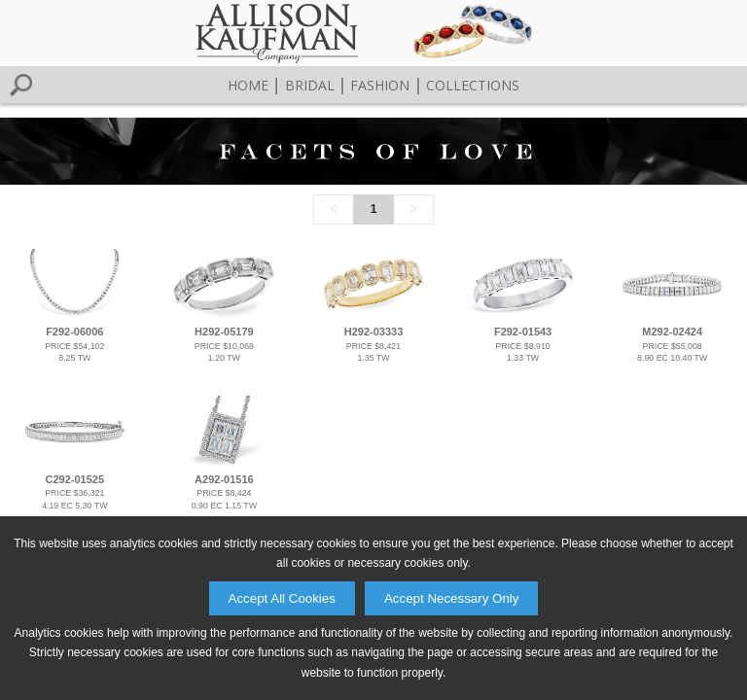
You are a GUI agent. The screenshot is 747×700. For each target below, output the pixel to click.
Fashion (380, 85)
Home (248, 85)
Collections (473, 85)
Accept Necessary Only (452, 598)
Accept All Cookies (282, 598)
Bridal (310, 85)
